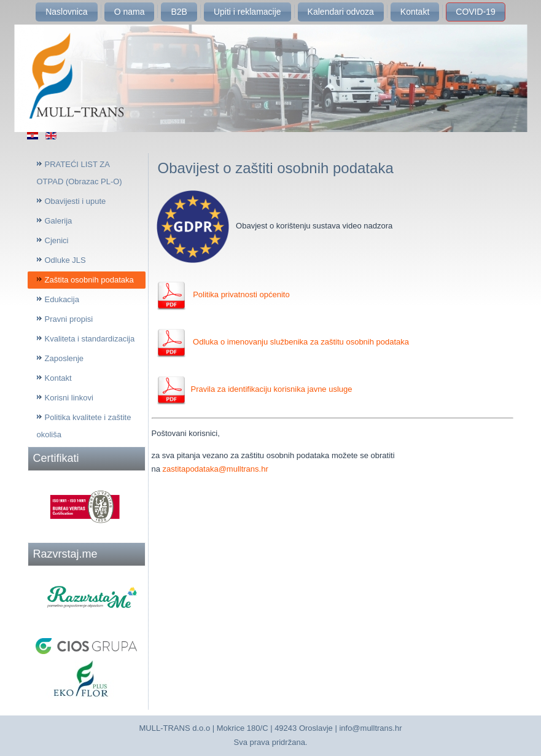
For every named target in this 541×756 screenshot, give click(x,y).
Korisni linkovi (69, 398)
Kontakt (415, 12)
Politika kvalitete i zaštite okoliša (84, 426)
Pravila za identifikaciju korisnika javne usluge (254, 389)
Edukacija (62, 299)
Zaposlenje (64, 358)
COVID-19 (476, 12)
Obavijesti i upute (76, 201)
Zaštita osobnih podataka (89, 280)
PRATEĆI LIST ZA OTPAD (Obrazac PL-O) (80, 173)
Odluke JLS (65, 260)
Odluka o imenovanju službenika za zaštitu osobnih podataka (300, 342)
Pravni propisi (69, 319)
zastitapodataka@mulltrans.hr (216, 469)
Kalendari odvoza (341, 12)
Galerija (59, 221)
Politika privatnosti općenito (241, 294)
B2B (179, 12)
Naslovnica (66, 12)
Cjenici (57, 240)
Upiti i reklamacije (247, 12)
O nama (130, 12)
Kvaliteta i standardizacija (90, 339)
